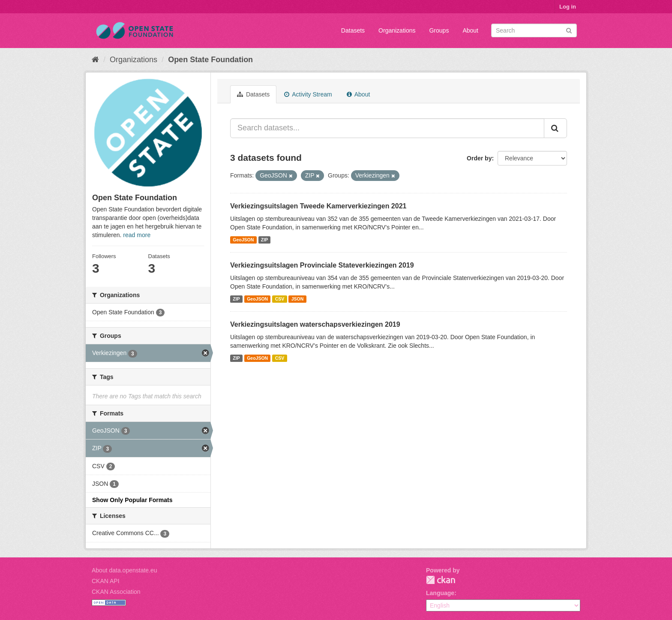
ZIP (264, 240)
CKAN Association (116, 592)
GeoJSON (243, 240)
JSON (298, 299)
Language (440, 593)
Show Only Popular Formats (132, 500)
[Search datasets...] (387, 128)
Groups (439, 30)
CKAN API (106, 581)
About (470, 30)
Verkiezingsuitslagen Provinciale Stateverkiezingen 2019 (322, 265)
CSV (280, 299)
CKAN (441, 580)
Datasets (353, 30)
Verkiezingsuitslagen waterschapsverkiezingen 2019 (315, 324)
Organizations (397, 30)
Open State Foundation (210, 60)
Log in (568, 7)
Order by (479, 158)
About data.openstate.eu (124, 570)
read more (137, 235)
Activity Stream (308, 94)
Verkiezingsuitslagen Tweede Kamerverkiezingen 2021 (318, 206)
